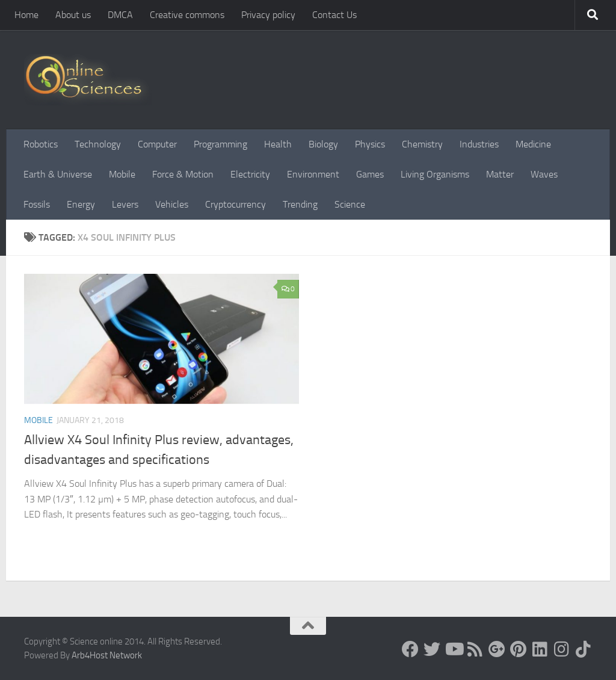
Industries (479, 144)
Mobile (122, 174)
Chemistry (422, 144)
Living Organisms (435, 174)
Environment (313, 174)
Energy (81, 204)
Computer (157, 144)
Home (26, 15)
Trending (300, 204)
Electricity (250, 174)
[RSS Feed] (475, 649)
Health (278, 144)
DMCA (120, 15)
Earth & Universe (58, 174)
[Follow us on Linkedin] (540, 649)
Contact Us (334, 15)
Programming (220, 144)
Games (370, 174)
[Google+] (497, 649)
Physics (370, 144)
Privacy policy (268, 15)
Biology (323, 144)
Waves (544, 174)
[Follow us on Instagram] (562, 649)
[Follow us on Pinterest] (519, 649)
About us (73, 15)
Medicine (533, 144)
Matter (500, 174)
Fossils (37, 204)
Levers (125, 204)
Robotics (41, 144)
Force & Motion (183, 174)
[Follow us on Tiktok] (584, 649)
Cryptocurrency (236, 204)
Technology (98, 144)
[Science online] (410, 649)
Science (350, 204)
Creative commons (187, 15)
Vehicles (172, 204)
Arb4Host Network (107, 655)
